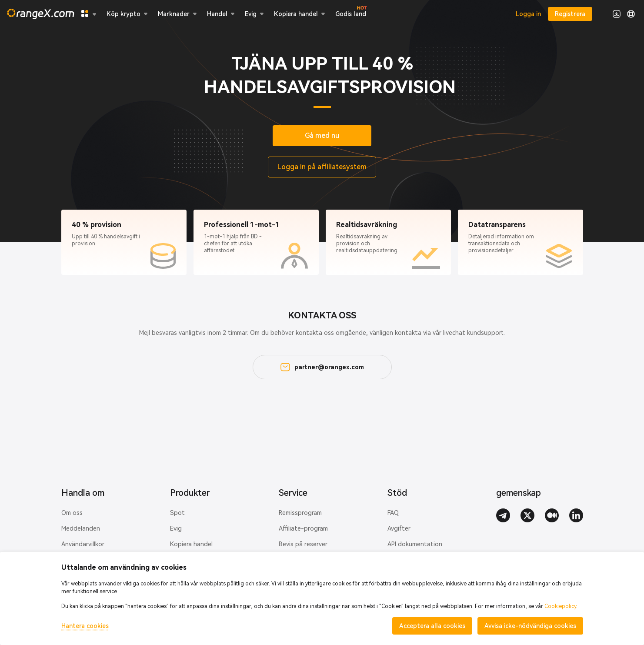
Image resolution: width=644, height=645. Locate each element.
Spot (177, 513)
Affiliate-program (303, 528)
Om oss (72, 513)
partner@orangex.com (322, 367)
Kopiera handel (191, 544)
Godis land (351, 13)
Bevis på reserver (303, 544)
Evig (176, 528)
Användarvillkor (83, 544)
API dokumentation (415, 544)
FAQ (393, 513)
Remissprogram (300, 513)
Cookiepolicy (560, 606)
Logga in (528, 14)
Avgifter (399, 528)
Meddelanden (81, 528)
